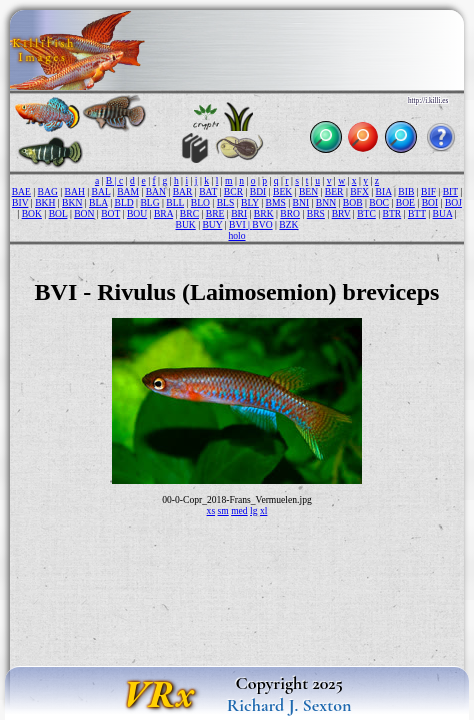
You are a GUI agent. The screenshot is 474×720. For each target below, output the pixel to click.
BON (84, 213)
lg (253, 510)
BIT (450, 191)
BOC (379, 202)
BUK (185, 224)
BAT (208, 191)
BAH (75, 191)
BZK (288, 224)
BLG (149, 202)
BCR (233, 191)
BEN (308, 191)
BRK (264, 213)
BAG (48, 191)
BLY (250, 202)
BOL (58, 213)
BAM (128, 191)
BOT (110, 213)
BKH (45, 202)
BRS (316, 213)
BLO (200, 202)
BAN (156, 191)
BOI (430, 202)
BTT (417, 213)
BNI (301, 202)
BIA (384, 191)
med (239, 510)
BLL (175, 202)
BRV (341, 213)
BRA (163, 213)
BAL (101, 191)
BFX (359, 191)
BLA (98, 202)
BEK (282, 191)
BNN (326, 202)
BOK (32, 213)
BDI (258, 191)
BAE (21, 191)
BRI (239, 213)
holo (236, 235)
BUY (212, 224)
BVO (262, 224)
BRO (290, 213)
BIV (20, 202)
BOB (353, 202)
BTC (366, 213)
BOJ (453, 202)
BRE (215, 213)
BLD (123, 202)
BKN (72, 202)
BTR (392, 213)
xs (211, 510)
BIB (406, 191)
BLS (226, 202)
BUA (443, 213)
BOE (405, 202)
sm (223, 510)
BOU (137, 213)
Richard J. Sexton (289, 705)
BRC (189, 213)
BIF (428, 191)
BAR (183, 191)
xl (263, 510)
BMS (276, 202)
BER (334, 191)
